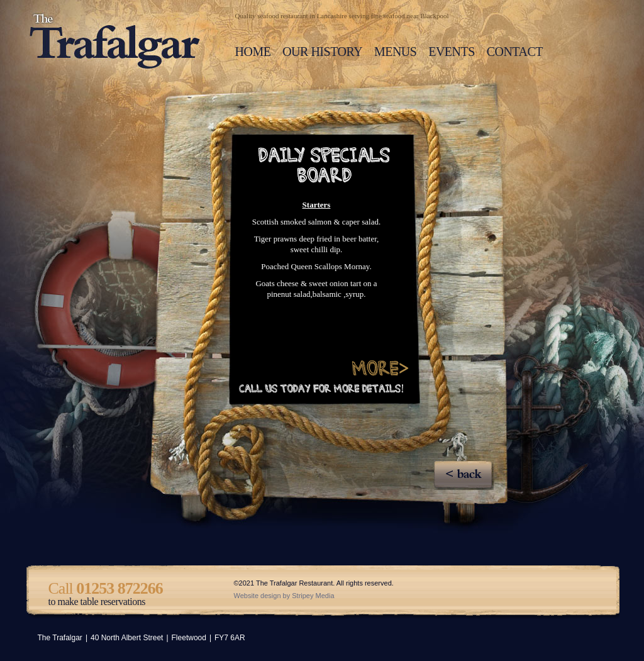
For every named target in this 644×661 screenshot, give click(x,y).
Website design (258, 596)
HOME (253, 52)
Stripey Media (313, 596)
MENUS (396, 52)
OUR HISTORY (322, 52)
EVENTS (452, 52)
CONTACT (515, 52)
